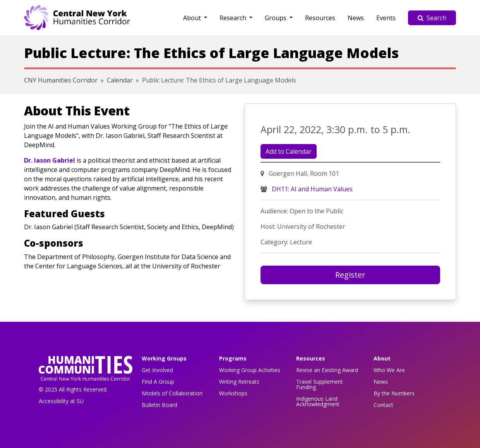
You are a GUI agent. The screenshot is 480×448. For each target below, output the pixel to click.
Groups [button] (276, 18)
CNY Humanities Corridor (61, 80)
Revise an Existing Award (327, 370)
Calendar (120, 80)
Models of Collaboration (172, 393)
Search (432, 18)
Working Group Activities (250, 370)
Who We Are (389, 370)
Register (350, 275)
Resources (320, 18)
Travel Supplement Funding (320, 384)
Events (386, 18)
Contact (383, 405)
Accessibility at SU (61, 401)
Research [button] (234, 18)
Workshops (233, 393)
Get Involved (157, 370)
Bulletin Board (159, 405)
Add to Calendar (289, 151)
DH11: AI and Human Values (311, 189)
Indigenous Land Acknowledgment (318, 401)
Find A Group (158, 382)
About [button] (193, 18)
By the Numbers (394, 393)
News (356, 18)
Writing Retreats (239, 382)
